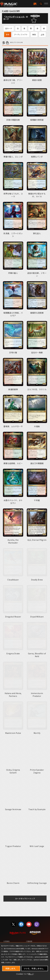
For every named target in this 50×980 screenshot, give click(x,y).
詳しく (31, 974)
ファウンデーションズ (15, 17)
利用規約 (7, 940)
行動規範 (29, 940)
